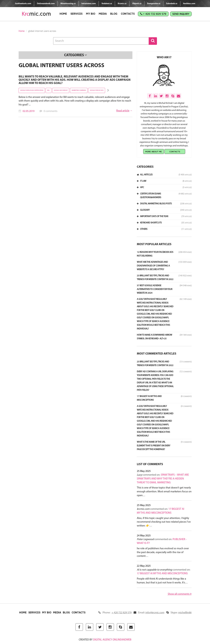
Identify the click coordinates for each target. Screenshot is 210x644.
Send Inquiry (181, 14)
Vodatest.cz (107, 4)
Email (149, 613)
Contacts (128, 14)
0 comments (50, 111)
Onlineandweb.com (46, 4)
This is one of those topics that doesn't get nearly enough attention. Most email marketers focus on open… (164, 492)
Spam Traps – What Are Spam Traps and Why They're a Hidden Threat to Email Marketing (163, 479)
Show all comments (180, 594)
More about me (154, 151)
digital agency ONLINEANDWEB (112, 640)
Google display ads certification (32, 90)
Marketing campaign (79, 90)
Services (76, 14)
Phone (115, 613)
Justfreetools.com (23, 4)
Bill (49, 90)
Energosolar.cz (154, 4)
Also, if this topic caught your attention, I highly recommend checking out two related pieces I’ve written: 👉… (164, 522)
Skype (179, 613)
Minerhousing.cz (68, 4)
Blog (114, 14)
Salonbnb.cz (172, 4)
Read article (123, 111)
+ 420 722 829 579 (153, 14)
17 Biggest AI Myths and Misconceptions (162, 574)
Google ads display (61, 90)
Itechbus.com (189, 4)
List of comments (150, 464)
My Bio (91, 14)
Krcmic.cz (122, 4)
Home (63, 14)
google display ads (97, 90)
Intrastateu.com (89, 4)
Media (103, 14)
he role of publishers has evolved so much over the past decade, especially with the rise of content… (163, 552)
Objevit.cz (137, 4)
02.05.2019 (29, 111)
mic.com (36, 14)
